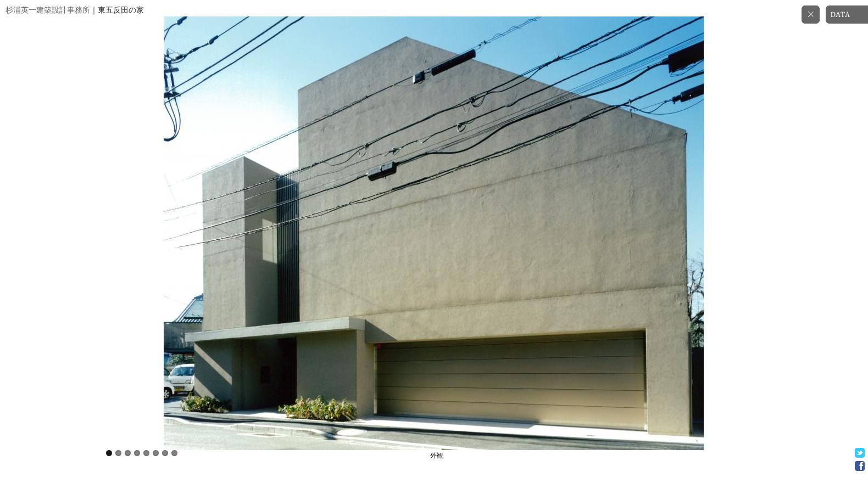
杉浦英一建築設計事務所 (48, 10)
